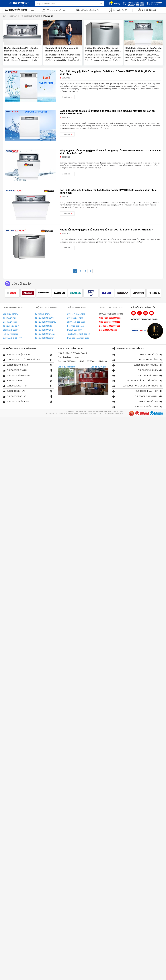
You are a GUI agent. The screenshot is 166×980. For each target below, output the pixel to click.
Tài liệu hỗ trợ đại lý (11, 326)
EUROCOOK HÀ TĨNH (137, 402)
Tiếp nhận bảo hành (75, 326)
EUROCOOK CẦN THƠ (28, 386)
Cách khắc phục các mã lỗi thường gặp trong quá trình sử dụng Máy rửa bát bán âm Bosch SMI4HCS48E (108, 112)
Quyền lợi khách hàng (76, 314)
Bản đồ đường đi (100, 367)
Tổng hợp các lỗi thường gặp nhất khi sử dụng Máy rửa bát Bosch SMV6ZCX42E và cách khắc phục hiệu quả (110, 152)
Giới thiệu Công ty (10, 314)
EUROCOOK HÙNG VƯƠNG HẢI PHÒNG (137, 386)
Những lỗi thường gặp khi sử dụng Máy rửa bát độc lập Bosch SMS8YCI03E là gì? (106, 230)
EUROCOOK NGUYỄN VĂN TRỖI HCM (28, 360)
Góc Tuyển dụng (10, 322)
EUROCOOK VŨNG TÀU (28, 365)
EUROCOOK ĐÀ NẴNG (137, 360)
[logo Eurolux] (156, 331)
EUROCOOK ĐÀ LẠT (28, 381)
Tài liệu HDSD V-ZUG (44, 330)
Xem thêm (67, 97)
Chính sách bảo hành (76, 322)
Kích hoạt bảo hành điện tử (78, 334)
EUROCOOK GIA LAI (28, 391)
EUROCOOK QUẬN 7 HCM (28, 355)
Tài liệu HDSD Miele (43, 326)
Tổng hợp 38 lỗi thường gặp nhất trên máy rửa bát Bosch (61, 49)
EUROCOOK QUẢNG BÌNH (137, 407)
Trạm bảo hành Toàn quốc (78, 338)
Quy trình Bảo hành (75, 318)
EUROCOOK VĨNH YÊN (137, 370)
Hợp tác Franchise (11, 334)
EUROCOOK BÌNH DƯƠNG (28, 376)
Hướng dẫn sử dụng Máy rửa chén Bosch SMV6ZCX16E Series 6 (22, 49)
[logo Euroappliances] (140, 331)
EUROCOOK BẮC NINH (137, 376)
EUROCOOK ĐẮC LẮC (28, 396)
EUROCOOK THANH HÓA (137, 391)
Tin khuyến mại (9, 318)
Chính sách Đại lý (10, 330)
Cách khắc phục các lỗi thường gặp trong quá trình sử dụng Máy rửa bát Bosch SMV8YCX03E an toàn (143, 50)
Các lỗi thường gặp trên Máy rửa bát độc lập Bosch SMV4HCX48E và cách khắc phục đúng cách (108, 191)
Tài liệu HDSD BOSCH (45, 318)
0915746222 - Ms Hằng (97, 361)
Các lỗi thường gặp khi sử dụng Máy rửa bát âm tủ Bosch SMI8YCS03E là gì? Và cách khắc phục (108, 73)
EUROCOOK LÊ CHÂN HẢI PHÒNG (137, 381)
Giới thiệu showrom (68, 367)
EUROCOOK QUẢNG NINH (137, 396)
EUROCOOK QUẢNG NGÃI (28, 402)
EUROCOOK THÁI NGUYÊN (137, 365)
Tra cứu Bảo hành (75, 330)
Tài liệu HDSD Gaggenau (46, 322)
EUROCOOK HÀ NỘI (137, 355)
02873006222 (73, 361)
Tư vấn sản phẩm (42, 314)
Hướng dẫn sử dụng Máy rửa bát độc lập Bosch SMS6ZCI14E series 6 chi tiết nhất (103, 50)
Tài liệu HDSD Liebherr (45, 338)
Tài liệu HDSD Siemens (45, 334)
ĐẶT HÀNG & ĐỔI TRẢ (13, 338)
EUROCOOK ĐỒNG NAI (28, 370)
